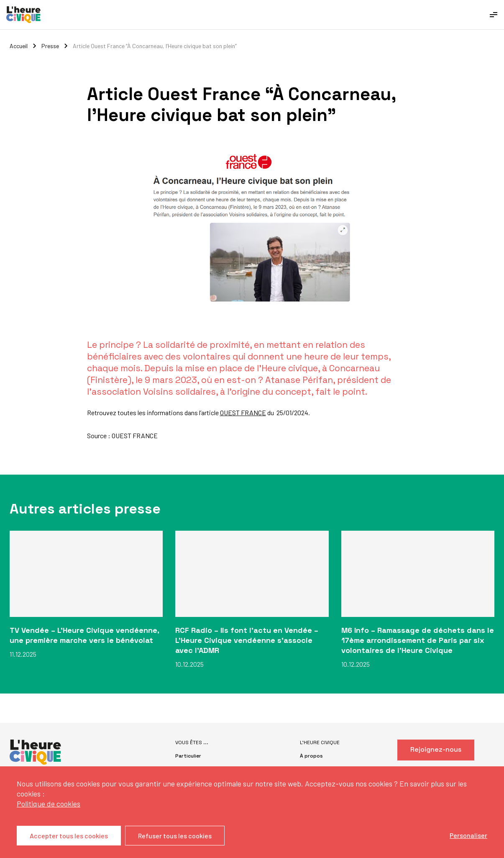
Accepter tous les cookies (69, 836)
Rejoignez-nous (436, 749)
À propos (311, 756)
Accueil (19, 46)
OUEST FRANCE (243, 412)
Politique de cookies (49, 804)
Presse (50, 46)
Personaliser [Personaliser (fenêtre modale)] (468, 835)
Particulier (188, 756)
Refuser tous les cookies (175, 836)
